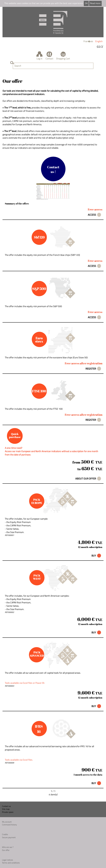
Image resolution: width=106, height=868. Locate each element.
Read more (95, 3)
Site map (6, 809)
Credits (5, 834)
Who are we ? (8, 847)
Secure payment (9, 837)
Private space (8, 812)
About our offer (86, 479)
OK (86, 3)
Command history (9, 825)
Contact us (6, 806)
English (99, 41)
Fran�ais (88, 41)
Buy (94, 556)
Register (91, 369)
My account (7, 822)
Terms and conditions (11, 863)
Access (92, 215)
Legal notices (8, 860)
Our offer (6, 850)
